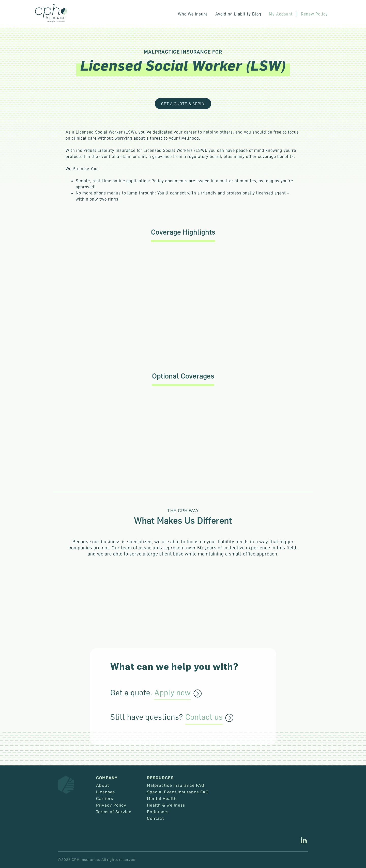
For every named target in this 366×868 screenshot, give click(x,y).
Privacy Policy (111, 805)
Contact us (204, 717)
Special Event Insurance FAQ (178, 792)
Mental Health (162, 799)
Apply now (173, 693)
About (103, 785)
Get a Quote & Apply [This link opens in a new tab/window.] (183, 104)
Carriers (105, 799)
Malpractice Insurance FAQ (176, 785)
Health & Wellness (166, 805)
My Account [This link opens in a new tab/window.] (281, 14)
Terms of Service (114, 812)
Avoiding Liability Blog (238, 14)
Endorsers (158, 812)
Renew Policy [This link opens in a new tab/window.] (314, 14)
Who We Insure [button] (193, 14)
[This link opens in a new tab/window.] (304, 841)
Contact (155, 818)
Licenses (105, 792)
